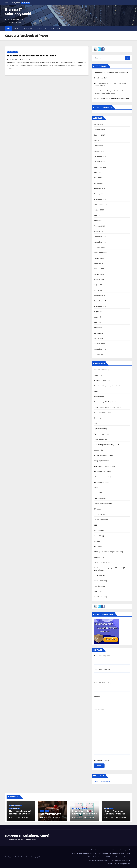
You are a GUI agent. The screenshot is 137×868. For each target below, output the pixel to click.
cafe (95, 423)
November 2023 (100, 199)
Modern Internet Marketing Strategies (84, 853)
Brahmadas (25, 60)
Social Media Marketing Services (98, 860)
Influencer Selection (102, 482)
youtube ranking (100, 597)
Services (41, 29)
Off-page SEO (99, 509)
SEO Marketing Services (95, 857)
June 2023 (98, 221)
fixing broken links (101, 439)
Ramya (57, 817)
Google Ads (98, 450)
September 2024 (100, 167)
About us (28, 29)
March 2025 (98, 146)
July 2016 (97, 322)
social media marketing (103, 562)
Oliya (25, 817)
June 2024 (98, 178)
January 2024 (99, 194)
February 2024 (99, 188)
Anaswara (89, 817)
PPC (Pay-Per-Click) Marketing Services (112, 853)
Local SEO (98, 493)
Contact (102, 850)
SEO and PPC (99, 530)
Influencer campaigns (102, 471)
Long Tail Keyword (101, 498)
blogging (97, 391)
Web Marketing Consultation (121, 860)
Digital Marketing (100, 429)
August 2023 (99, 210)
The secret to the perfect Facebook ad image (31, 56)
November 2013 (100, 349)
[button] (130, 29)
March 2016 (98, 333)
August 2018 (99, 285)
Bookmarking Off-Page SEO (105, 402)
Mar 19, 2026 (15, 817)
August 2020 (99, 274)
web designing (99, 586)
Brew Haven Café (101, 78)
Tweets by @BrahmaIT (102, 781)
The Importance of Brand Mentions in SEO (111, 73)
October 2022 (99, 247)
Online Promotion (101, 520)
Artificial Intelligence (102, 380)
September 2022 (100, 253)
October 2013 (99, 354)
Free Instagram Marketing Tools (106, 445)
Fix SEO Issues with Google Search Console (111, 98)
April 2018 (98, 290)
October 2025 (99, 135)
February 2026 (99, 130)
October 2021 (99, 269)
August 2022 (99, 258)
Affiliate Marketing (101, 370)
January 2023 (99, 231)
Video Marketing (100, 581)
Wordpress (98, 591)
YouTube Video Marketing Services (119, 864)
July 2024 (98, 172)
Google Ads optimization (104, 455)
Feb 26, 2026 (47, 817)
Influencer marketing (102, 477)
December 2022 (100, 237)
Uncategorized (99, 575)
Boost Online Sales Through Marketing (109, 407)
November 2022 (100, 242)
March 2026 (98, 124)
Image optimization (101, 461)
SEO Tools (98, 546)
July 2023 (98, 215)
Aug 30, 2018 (13, 60)
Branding (97, 418)
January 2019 (99, 279)
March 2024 (98, 183)
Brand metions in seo (102, 413)
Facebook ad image (13, 52)
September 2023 (100, 205)
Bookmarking (99, 397)
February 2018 (99, 296)
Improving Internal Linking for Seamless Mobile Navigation (84, 814)
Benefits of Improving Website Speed (109, 386)
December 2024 (100, 156)
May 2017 (97, 317)
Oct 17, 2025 (110, 817)
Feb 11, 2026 (78, 817)
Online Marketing (101, 514)
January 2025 (99, 151)
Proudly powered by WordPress (15, 857)
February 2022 (99, 263)
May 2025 (98, 140)
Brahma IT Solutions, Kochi (27, 836)
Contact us (56, 29)
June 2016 (98, 328)
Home (16, 29)
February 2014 (99, 344)
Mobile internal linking (103, 504)
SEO (95, 525)
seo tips (97, 541)
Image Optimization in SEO (105, 466)
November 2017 (100, 306)
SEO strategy (99, 536)
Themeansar (42, 857)
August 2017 (99, 312)
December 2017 (100, 301)
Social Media (99, 557)
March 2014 (98, 338)
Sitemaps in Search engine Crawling (108, 552)
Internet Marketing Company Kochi (119, 850)
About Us (93, 850)
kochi (96, 488)
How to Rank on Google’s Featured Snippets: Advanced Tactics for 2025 (115, 815)
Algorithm (98, 375)
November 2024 (100, 162)
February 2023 (99, 226)
